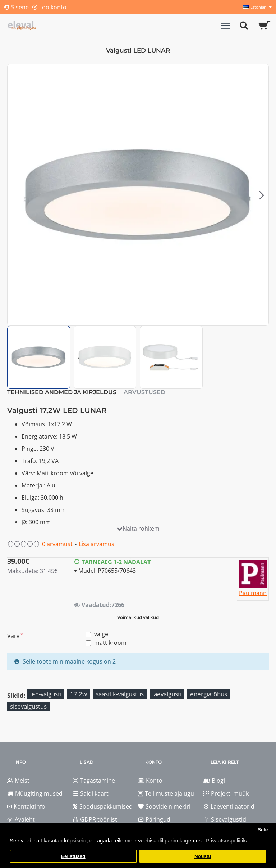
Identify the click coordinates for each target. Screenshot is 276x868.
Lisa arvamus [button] (96, 544)
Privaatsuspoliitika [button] (227, 840)
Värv (13, 636)
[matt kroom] (88, 643)
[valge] (88, 635)
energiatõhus (209, 694)
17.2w (79, 694)
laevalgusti (167, 694)
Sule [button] (263, 830)
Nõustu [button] (203, 856)
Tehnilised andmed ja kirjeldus (62, 392)
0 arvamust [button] (57, 544)
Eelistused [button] (73, 856)
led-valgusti (46, 694)
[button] (262, 195)
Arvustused (144, 392)
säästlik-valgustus (120, 694)
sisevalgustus (28, 706)
